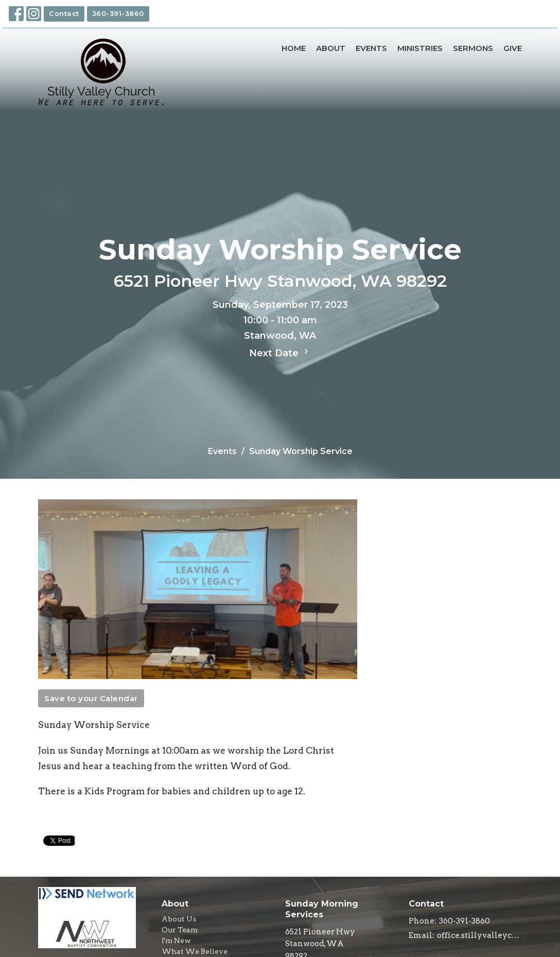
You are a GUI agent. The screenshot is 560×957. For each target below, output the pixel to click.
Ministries (420, 48)
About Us (179, 919)
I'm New (176, 941)
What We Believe (195, 951)
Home (294, 48)
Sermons (473, 48)
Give (513, 48)
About (331, 48)
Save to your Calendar (91, 698)
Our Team (180, 930)
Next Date (280, 353)
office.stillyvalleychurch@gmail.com (479, 935)
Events (371, 48)
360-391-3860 (118, 13)
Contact (64, 13)
